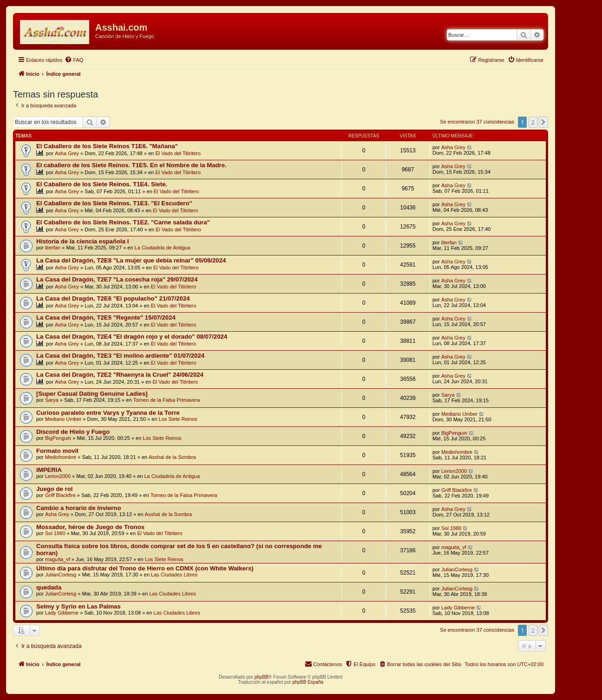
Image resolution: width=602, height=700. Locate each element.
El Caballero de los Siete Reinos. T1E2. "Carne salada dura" (123, 222)
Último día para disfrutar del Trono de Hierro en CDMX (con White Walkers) (145, 568)
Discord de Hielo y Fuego (73, 432)
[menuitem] (74, 60)
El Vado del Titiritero (178, 153)
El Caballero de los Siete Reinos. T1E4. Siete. (102, 184)
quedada (49, 587)
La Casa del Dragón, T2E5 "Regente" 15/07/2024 (106, 317)
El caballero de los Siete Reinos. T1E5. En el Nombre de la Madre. (131, 165)
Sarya (52, 400)
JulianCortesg (61, 575)
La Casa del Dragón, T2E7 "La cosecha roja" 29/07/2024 (117, 279)
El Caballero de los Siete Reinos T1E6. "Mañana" (107, 146)
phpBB (262, 677)
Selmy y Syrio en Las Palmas (79, 606)
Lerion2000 (58, 476)
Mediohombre (61, 457)
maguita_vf (58, 559)
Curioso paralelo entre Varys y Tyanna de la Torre (108, 413)
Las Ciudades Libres (174, 575)
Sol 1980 (55, 533)
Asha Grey (67, 153)
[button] (543, 122)
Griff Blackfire (60, 495)
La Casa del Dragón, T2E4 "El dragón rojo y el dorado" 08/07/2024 (132, 337)
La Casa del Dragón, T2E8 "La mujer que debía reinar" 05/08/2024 (131, 260)
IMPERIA (49, 470)
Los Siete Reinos (178, 419)
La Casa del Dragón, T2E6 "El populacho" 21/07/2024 (113, 298)
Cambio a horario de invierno (79, 508)
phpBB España (308, 682)
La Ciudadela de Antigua (163, 248)
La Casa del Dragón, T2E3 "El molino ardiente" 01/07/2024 (120, 356)
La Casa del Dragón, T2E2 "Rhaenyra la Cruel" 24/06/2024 (120, 375)
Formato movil (57, 451)
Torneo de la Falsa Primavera (167, 400)
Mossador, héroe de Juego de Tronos (90, 527)
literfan (53, 248)
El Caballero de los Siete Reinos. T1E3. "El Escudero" (114, 203)
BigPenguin (58, 438)
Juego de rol (54, 489)
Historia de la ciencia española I (82, 241)
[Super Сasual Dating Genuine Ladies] (92, 394)
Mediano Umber (63, 419)
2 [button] (533, 122)
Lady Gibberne (62, 613)
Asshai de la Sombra (172, 457)
